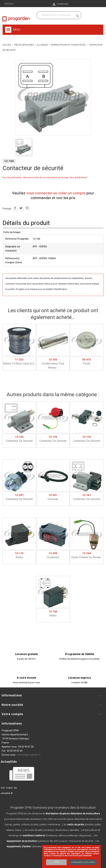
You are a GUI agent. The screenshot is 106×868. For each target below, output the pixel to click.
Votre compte (12, 714)
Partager (15, 208)
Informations (12, 723)
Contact (9, 4)
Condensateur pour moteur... (53, 364)
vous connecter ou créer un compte (56, 193)
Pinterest (27, 208)
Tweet (21, 208)
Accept (56, 862)
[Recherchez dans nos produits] (56, 15)
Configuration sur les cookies (83, 862)
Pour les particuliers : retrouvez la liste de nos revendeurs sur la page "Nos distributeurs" (45, 177)
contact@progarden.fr (29, 755)
